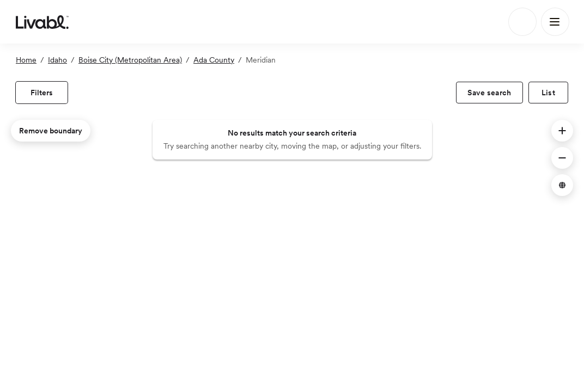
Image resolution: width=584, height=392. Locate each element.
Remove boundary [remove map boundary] (51, 131)
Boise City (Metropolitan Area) (130, 60)
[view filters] (42, 93)
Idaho (57, 60)
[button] (562, 131)
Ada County (214, 60)
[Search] (522, 22)
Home (26, 60)
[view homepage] (42, 22)
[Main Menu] (555, 22)
